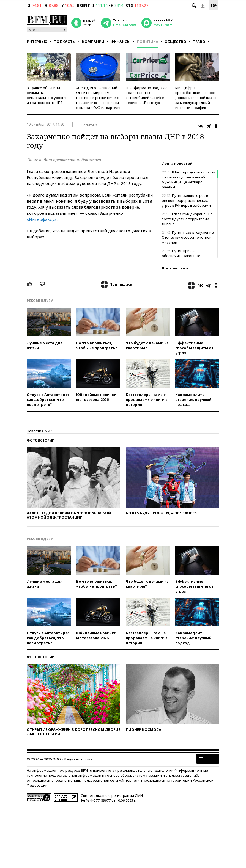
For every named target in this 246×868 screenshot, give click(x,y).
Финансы (121, 42)
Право (199, 42)
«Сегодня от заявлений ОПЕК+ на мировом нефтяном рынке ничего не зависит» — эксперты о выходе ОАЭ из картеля (98, 98)
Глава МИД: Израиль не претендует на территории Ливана (187, 219)
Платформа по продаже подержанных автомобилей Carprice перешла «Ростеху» (147, 95)
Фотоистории (41, 440)
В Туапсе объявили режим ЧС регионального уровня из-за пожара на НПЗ (47, 95)
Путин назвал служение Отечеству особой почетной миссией (188, 237)
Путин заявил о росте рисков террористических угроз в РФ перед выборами (186, 200)
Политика (147, 42)
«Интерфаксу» (42, 219)
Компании (93, 42)
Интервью (37, 42)
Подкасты (65, 42)
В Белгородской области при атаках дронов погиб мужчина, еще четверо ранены (189, 180)
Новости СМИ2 (39, 431)
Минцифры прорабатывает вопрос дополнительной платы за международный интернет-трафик (196, 98)
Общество (175, 42)
